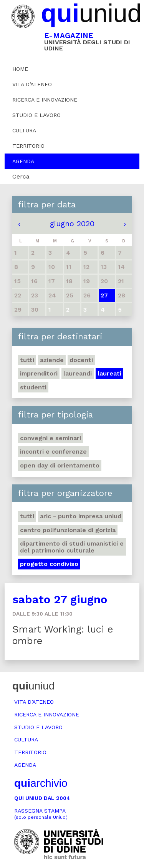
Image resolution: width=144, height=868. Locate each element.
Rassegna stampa (41, 814)
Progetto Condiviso (49, 564)
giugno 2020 (72, 224)
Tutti (27, 360)
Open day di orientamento (60, 465)
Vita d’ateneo (32, 84)
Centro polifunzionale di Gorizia (68, 530)
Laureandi (78, 373)
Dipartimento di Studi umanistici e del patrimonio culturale (72, 547)
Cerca (21, 176)
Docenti (81, 360)
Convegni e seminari (50, 438)
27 (104, 295)
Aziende (52, 360)
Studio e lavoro (36, 115)
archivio (41, 783)
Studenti (33, 387)
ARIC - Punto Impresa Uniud (81, 516)
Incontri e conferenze (53, 452)
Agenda (23, 161)
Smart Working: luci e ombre (63, 635)
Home (20, 69)
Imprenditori (39, 373)
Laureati (109, 373)
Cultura (24, 130)
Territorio (28, 146)
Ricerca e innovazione (45, 100)
